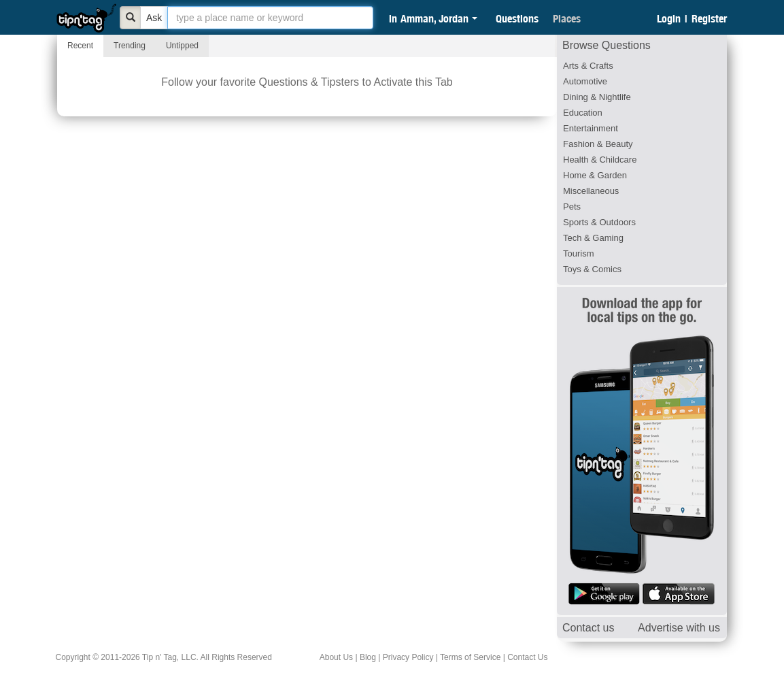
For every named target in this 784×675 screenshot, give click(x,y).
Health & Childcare (600, 160)
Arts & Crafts (588, 66)
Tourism (579, 253)
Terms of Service (470, 657)
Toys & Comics (592, 269)
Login (669, 18)
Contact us (588, 628)
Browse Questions (607, 45)
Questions (517, 18)
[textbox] (270, 18)
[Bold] (131, 18)
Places (567, 18)
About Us (336, 657)
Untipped (182, 46)
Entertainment (591, 128)
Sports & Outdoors (599, 222)
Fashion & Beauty (598, 144)
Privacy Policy (408, 657)
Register (709, 18)
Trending (130, 46)
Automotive (585, 81)
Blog (368, 657)
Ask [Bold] (154, 18)
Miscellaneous (591, 191)
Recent (80, 46)
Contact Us (527, 657)
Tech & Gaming (593, 238)
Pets (572, 207)
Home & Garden (595, 175)
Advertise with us (679, 628)
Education (583, 113)
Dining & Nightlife (597, 97)
